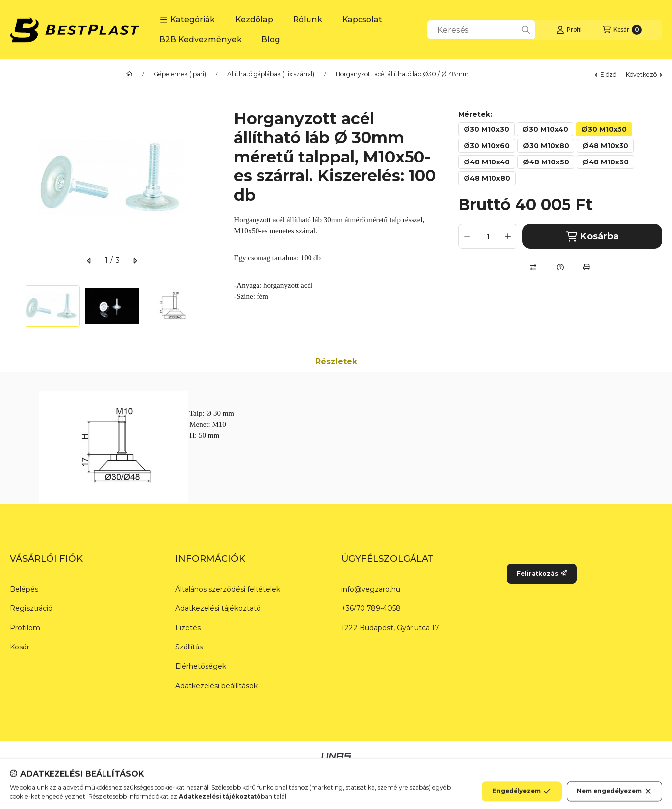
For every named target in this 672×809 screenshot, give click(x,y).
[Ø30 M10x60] (487, 146)
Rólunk (308, 20)
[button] (187, 20)
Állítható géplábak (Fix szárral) (271, 74)
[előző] (89, 261)
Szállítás (189, 647)
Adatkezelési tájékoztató (218, 608)
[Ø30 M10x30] (486, 129)
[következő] (135, 261)
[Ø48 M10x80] (487, 178)
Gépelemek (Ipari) (180, 74)
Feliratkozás (542, 573)
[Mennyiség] (488, 236)
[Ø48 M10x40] (487, 162)
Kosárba (592, 237)
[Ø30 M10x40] (545, 129)
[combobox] (481, 30)
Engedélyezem (521, 799)
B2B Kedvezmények (201, 39)
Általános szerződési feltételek (228, 589)
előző (605, 75)
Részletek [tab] (336, 361)
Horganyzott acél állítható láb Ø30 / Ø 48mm (402, 74)
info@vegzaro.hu (371, 589)
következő (644, 75)
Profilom (25, 628)
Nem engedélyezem (614, 799)
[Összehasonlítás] (533, 267)
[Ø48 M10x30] (605, 146)
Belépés (24, 589)
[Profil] (569, 30)
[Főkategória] (129, 74)
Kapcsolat (362, 20)
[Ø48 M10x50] (546, 162)
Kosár (20, 647)
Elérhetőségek (201, 666)
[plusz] (508, 236)
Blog (271, 39)
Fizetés (188, 628)
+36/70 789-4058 (371, 608)
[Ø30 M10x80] (546, 146)
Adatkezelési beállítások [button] (216, 686)
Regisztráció (31, 608)
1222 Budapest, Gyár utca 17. (390, 628)
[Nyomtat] (587, 267)
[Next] (209, 306)
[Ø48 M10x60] (606, 162)
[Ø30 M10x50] (604, 129)
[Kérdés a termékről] (560, 267)
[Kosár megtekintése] (622, 30)
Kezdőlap (254, 20)
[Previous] (15, 306)
